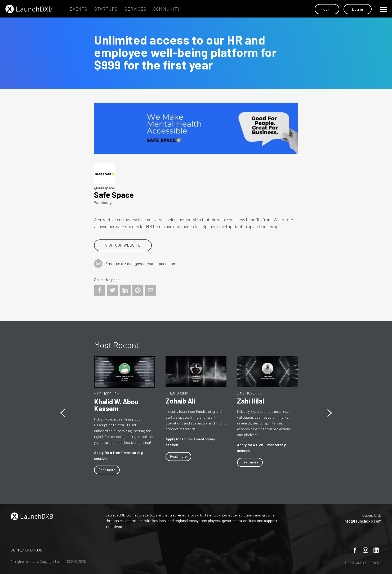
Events (79, 9)
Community (167, 9)
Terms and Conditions (363, 563)
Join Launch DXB (27, 550)
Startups (106, 9)
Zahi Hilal (251, 401)
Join (327, 9)
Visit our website (123, 245)
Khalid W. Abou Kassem (116, 405)
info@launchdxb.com (362, 521)
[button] (330, 413)
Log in (358, 9)
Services (135, 9)
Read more (107, 470)
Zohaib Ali (180, 401)
